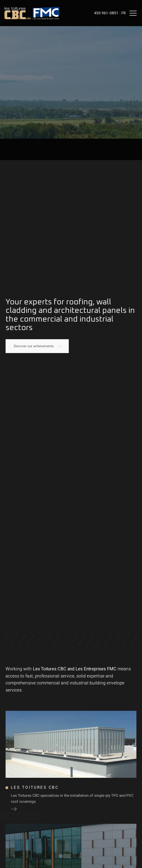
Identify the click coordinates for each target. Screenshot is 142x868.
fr (124, 13)
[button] (133, 13)
